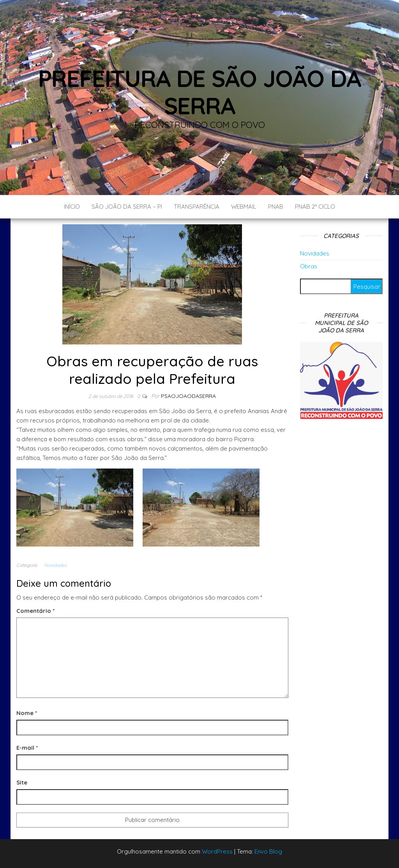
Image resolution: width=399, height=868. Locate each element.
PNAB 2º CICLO (315, 207)
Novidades (55, 565)
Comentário (35, 611)
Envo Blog (268, 851)
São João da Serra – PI (127, 207)
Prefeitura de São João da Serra (200, 92)
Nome (27, 713)
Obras (309, 266)
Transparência (197, 207)
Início (72, 207)
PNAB (276, 207)
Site (22, 782)
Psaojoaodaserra (188, 396)
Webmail (244, 207)
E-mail (27, 748)
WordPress (217, 851)
